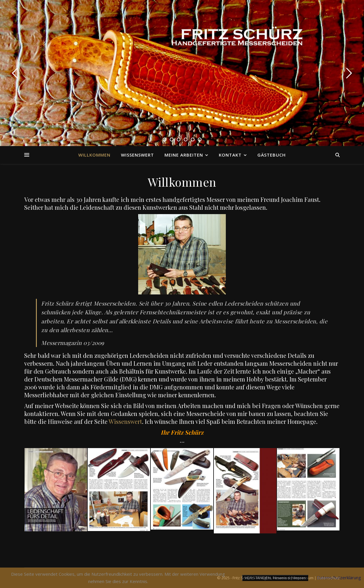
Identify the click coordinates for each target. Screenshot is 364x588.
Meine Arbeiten (184, 155)
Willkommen (94, 155)
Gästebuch (272, 155)
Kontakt (230, 155)
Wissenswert (137, 155)
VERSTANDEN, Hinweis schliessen (275, 578)
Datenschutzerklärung (339, 578)
